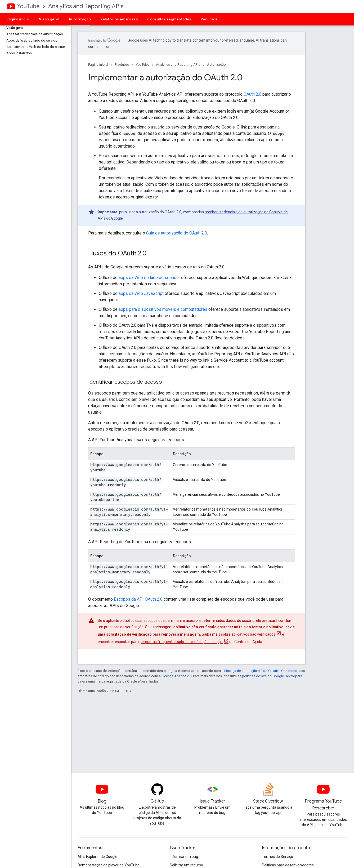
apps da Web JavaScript (141, 293)
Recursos (209, 19)
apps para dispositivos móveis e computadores (163, 309)
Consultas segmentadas (169, 19)
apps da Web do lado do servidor (149, 278)
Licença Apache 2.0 (176, 676)
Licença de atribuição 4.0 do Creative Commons (261, 671)
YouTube (28, 6)
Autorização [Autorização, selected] (80, 19)
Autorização (216, 65)
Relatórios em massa (119, 19)
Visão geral (49, 19)
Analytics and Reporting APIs (86, 6)
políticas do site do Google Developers (272, 676)
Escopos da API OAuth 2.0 (138, 599)
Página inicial (18, 19)
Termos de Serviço (277, 857)
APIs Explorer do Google (97, 857)
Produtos (122, 65)
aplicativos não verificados (253, 634)
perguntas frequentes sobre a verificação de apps (181, 642)
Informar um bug (184, 857)
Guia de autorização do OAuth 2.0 (177, 233)
